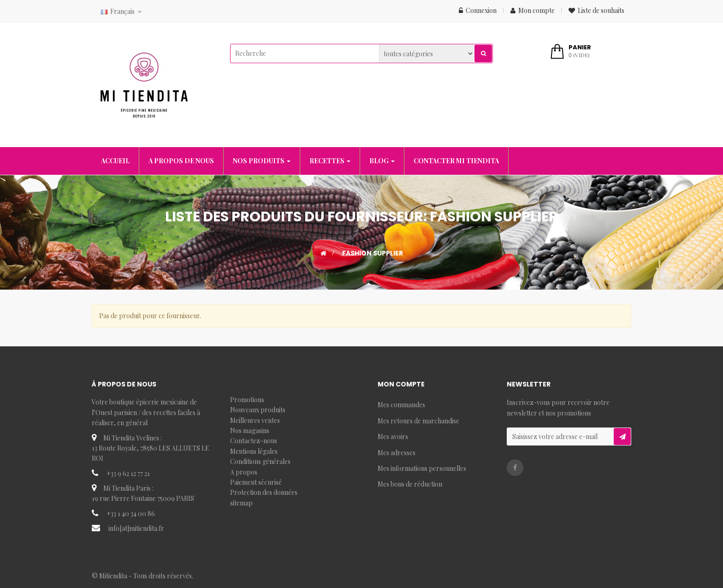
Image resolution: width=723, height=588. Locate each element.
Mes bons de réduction (410, 484)
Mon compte (533, 10)
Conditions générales (260, 461)
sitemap (241, 503)
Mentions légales (254, 451)
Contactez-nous (254, 441)
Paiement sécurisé (256, 482)
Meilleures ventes (255, 420)
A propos (244, 472)
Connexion (478, 10)
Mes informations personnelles (422, 468)
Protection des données (264, 492)
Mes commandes (401, 405)
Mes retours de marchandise (418, 421)
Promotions (247, 400)
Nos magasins (250, 431)
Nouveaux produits (258, 410)
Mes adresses (397, 453)
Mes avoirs (393, 437)
